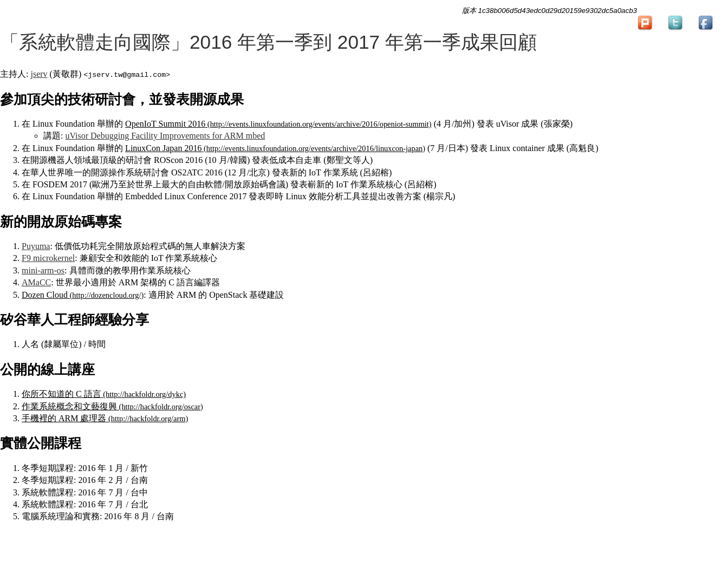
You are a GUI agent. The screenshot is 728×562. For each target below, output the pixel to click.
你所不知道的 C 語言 (61, 394)
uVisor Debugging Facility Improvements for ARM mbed (165, 136)
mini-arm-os (43, 270)
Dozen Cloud (45, 295)
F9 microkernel (48, 258)
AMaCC (36, 282)
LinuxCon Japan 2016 (163, 148)
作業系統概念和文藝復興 (69, 406)
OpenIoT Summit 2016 (165, 124)
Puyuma (36, 246)
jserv (39, 74)
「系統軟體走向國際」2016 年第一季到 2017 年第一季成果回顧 (268, 42)
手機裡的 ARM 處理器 (64, 418)
